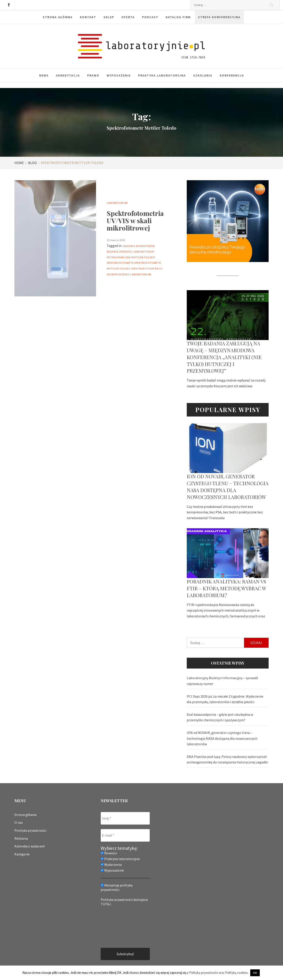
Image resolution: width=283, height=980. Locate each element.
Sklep (109, 17)
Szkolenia (203, 75)
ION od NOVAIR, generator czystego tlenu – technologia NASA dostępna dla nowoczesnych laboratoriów (228, 487)
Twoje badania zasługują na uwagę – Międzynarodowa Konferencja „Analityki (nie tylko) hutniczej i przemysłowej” (224, 357)
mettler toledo (143, 257)
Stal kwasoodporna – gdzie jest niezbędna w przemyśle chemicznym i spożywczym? (220, 717)
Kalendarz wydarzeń (30, 846)
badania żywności (120, 251)
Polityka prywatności (30, 830)
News (44, 75)
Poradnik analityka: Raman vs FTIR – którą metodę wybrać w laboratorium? (226, 588)
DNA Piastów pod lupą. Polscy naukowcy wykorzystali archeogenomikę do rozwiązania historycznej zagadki (227, 759)
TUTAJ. (106, 904)
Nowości (109, 853)
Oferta (128, 17)
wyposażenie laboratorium (131, 274)
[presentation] (119, 927)
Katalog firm (178, 17)
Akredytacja (68, 75)
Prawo (93, 75)
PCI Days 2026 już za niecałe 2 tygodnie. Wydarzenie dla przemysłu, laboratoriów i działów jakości (225, 699)
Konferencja (232, 75)
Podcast (150, 17)
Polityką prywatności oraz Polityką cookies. (219, 973)
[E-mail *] (125, 835)
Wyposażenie (119, 75)
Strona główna (58, 17)
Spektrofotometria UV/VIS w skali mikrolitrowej (135, 221)
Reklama (21, 838)
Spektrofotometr (120, 263)
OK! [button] (255, 973)
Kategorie (22, 854)
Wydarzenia (111, 865)
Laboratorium (117, 203)
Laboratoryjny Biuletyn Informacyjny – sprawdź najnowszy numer (222, 681)
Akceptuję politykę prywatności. (117, 887)
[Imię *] (125, 818)
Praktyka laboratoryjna (162, 75)
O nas (19, 822)
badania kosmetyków (139, 246)
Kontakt (88, 17)
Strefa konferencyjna (219, 17)
